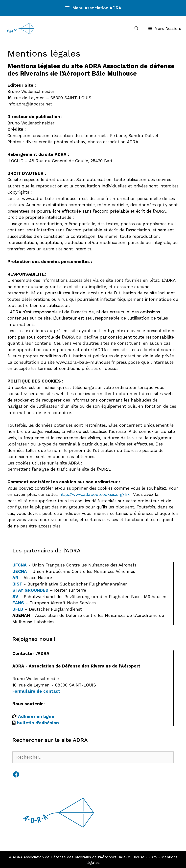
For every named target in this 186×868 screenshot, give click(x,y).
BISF (17, 584)
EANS (18, 603)
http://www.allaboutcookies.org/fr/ (94, 494)
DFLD (18, 609)
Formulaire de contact (36, 691)
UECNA (20, 571)
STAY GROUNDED (30, 590)
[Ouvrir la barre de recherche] (136, 29)
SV (15, 597)
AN (15, 578)
